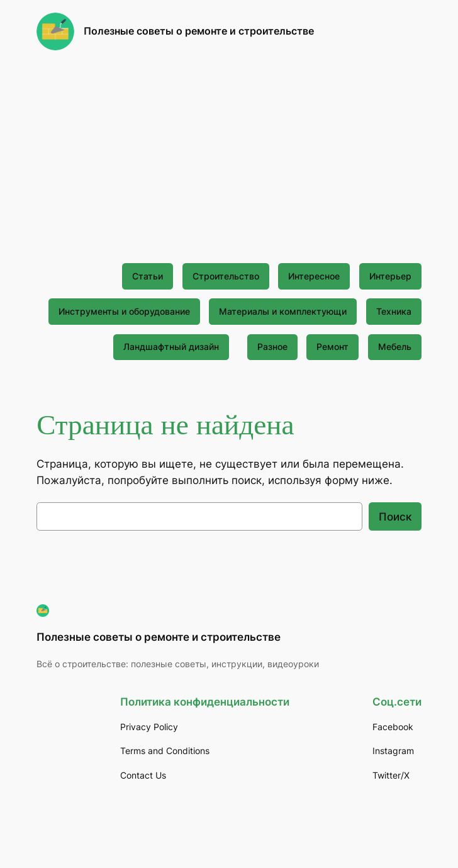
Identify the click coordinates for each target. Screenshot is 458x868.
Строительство (226, 276)
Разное (272, 347)
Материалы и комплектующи (283, 311)
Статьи (148, 276)
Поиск (395, 517)
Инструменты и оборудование (124, 311)
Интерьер (390, 276)
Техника (394, 311)
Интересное (314, 276)
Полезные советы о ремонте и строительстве (199, 31)
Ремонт (332, 347)
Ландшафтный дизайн (171, 347)
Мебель (395, 347)
